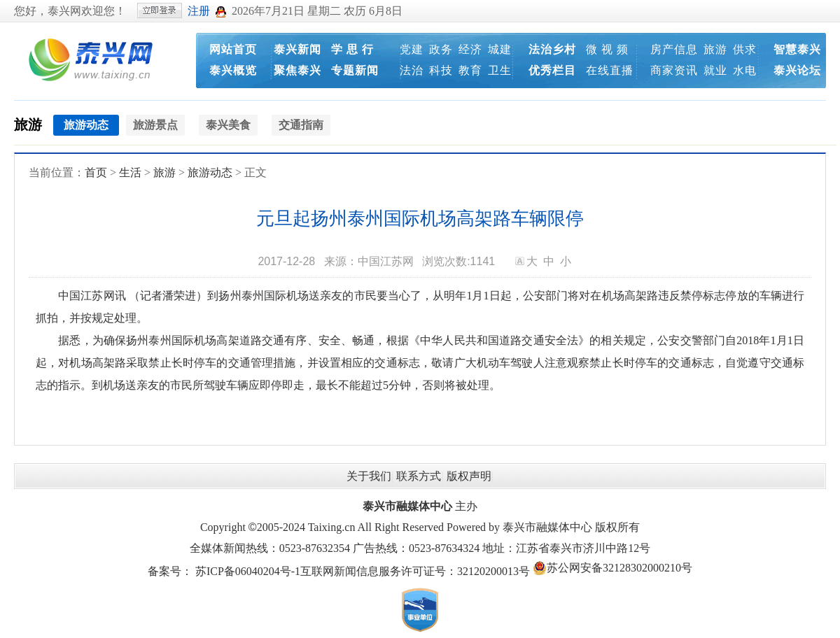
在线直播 (610, 70)
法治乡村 (552, 49)
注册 (199, 11)
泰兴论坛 (797, 70)
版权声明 (469, 476)
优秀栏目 (552, 70)
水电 (745, 70)
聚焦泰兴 (297, 70)
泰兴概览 (233, 70)
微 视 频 (607, 49)
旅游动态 (210, 172)
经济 (470, 49)
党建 (412, 49)
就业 (715, 70)
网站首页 (233, 49)
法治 (412, 70)
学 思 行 (352, 49)
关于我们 (369, 476)
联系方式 (419, 476)
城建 (500, 49)
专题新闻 (355, 70)
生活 (130, 172)
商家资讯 (674, 70)
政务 (441, 49)
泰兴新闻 (297, 49)
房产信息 (674, 49)
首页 (96, 172)
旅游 (715, 49)
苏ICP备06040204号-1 (248, 571)
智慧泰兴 (797, 49)
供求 (745, 49)
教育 (470, 70)
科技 (441, 70)
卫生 (500, 70)
